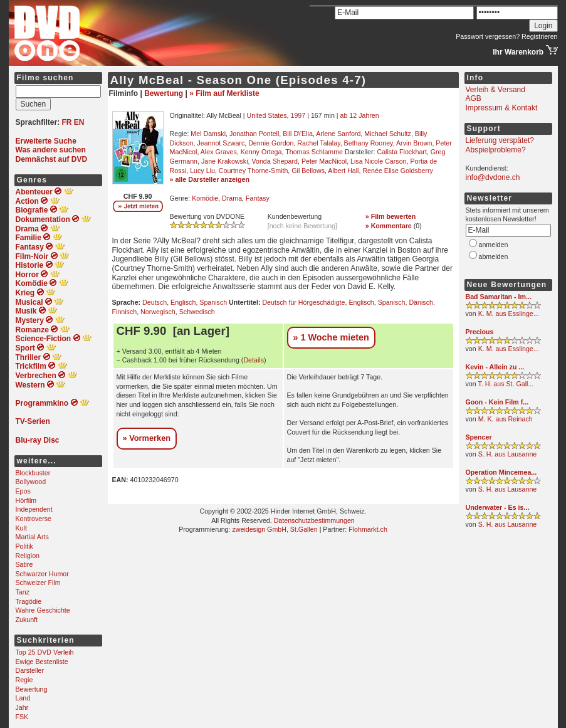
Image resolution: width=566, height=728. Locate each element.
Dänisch (421, 302)
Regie (24, 680)
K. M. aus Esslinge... (509, 314)
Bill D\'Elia (298, 134)
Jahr (22, 707)
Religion (28, 556)
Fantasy (258, 198)
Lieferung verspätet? (500, 140)
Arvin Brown (414, 143)
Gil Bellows (308, 171)
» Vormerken (147, 438)
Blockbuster (33, 473)
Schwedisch (197, 312)
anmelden (494, 245)
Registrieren (539, 36)
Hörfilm (26, 500)
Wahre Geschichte (43, 610)
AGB (474, 98)
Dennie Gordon (271, 143)
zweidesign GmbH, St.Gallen (275, 529)
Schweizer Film (38, 583)
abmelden (494, 256)
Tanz (23, 592)
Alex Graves (219, 152)
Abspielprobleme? (496, 150)
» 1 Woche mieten (331, 337)
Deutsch (155, 302)
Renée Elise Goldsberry (398, 171)
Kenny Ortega (261, 152)
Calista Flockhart (402, 152)
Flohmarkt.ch (368, 529)
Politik (24, 546)
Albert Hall (343, 171)
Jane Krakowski (225, 161)
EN (79, 122)
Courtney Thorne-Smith (254, 171)
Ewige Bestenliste (42, 662)
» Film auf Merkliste (224, 93)
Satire (24, 564)
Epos (23, 491)
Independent (34, 509)
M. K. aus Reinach (506, 419)
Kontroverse (34, 519)
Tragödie (29, 601)
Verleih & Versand (495, 90)
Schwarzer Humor (42, 574)
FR (67, 122)
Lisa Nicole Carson (378, 161)
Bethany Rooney (369, 143)
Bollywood (31, 482)
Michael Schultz (388, 134)
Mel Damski (208, 134)
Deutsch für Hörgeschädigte (303, 302)
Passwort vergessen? (488, 36)
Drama (232, 198)
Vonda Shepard (274, 161)
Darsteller (30, 670)
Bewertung (32, 689)
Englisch (183, 302)
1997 (298, 115)
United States (267, 115)
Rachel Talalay (318, 143)
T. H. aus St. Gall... (506, 384)
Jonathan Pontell (254, 134)
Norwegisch (158, 312)
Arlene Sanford (338, 134)
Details (254, 360)
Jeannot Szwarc (221, 143)
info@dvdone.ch (493, 177)
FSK (22, 717)
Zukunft (27, 620)
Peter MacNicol (324, 161)
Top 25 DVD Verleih (45, 652)
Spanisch (213, 302)
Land (23, 698)
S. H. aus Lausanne (508, 454)
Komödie (205, 198)
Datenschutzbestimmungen (314, 520)
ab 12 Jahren (360, 115)
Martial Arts (32, 537)
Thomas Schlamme (314, 152)
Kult (21, 528)
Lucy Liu (202, 171)
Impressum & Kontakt (502, 108)
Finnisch (125, 312)
